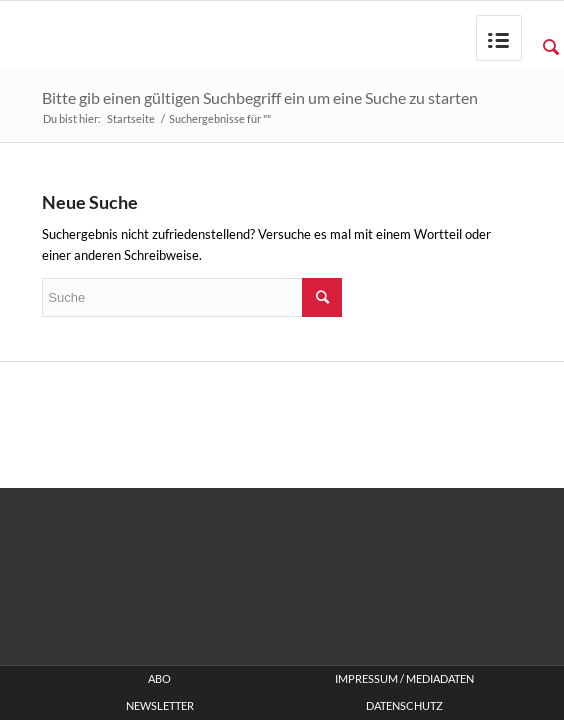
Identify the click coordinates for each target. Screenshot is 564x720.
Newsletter (160, 706)
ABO (159, 679)
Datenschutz (404, 706)
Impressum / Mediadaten (404, 679)
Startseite (131, 118)
